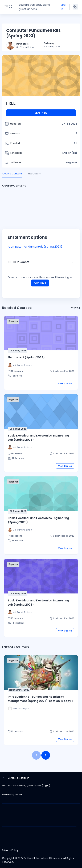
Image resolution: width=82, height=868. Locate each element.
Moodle (19, 794)
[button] (11, 7)
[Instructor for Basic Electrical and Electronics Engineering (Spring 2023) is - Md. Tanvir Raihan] (20, 530)
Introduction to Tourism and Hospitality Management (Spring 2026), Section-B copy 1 (40, 699)
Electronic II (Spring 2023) (26, 357)
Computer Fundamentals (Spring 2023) (35, 247)
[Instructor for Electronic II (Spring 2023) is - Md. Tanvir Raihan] (20, 365)
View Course (65, 384)
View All (76, 308)
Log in (63, 7)
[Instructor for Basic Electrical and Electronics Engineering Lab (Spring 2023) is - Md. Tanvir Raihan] (20, 447)
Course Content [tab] (12, 174)
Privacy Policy (10, 850)
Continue (40, 283)
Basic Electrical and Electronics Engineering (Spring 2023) (38, 520)
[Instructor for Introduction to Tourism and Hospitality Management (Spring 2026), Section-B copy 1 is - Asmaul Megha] (18, 709)
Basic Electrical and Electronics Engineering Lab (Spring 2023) (38, 438)
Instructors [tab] (34, 174)
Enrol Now (41, 113)
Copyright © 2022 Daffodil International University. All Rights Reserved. (38, 860)
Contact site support (18, 778)
